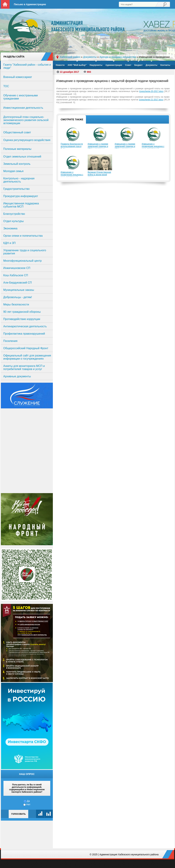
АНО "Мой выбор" (77, 65)
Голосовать (18, 814)
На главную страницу (5, 4)
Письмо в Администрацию (30, 4)
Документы (151, 65)
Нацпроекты (96, 65)
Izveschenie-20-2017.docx (151, 91)
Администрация (114, 65)
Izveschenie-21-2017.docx (151, 100)
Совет (128, 65)
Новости (60, 65)
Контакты (165, 65)
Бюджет (138, 65)
